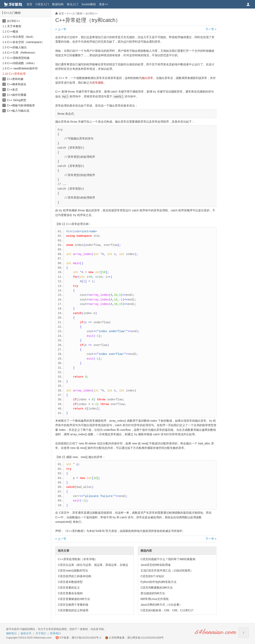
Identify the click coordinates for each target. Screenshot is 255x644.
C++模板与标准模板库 (21, 105)
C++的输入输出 (17, 47)
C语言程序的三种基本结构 (75, 576)
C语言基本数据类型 (70, 582)
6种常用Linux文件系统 (155, 599)
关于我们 (41, 633)
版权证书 (26, 633)
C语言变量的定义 (69, 588)
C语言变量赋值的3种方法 (74, 599)
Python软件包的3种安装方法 (158, 582)
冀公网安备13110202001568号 (145, 638)
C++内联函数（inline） (22, 63)
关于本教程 (14, 26)
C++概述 (13, 31)
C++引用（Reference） (22, 53)
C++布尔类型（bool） (21, 37)
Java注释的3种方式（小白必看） (161, 605)
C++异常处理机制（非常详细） (78, 559)
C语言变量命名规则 (70, 593)
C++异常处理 (17, 74)
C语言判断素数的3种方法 (157, 588)
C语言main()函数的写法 (73, 571)
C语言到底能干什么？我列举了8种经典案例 (168, 559)
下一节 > (211, 29)
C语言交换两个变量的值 (73, 605)
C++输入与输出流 (18, 111)
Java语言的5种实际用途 (156, 565)
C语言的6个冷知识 (152, 576)
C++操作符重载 (17, 95)
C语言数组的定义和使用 (73, 610)
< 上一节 (61, 29)
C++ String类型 (17, 100)
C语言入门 (42, 4)
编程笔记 (11, 633)
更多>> (104, 4)
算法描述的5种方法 (153, 593)
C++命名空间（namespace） (26, 42)
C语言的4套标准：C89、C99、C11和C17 (167, 610)
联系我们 (55, 633)
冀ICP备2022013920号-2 (86, 638)
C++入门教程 (12, 13)
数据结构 (58, 4)
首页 (29, 4)
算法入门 (72, 4)
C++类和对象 (15, 79)
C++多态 (12, 90)
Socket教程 (89, 4)
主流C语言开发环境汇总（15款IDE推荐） (167, 571)
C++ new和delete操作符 (22, 68)
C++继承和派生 (17, 84)
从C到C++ (14, 21)
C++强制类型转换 (18, 58)
